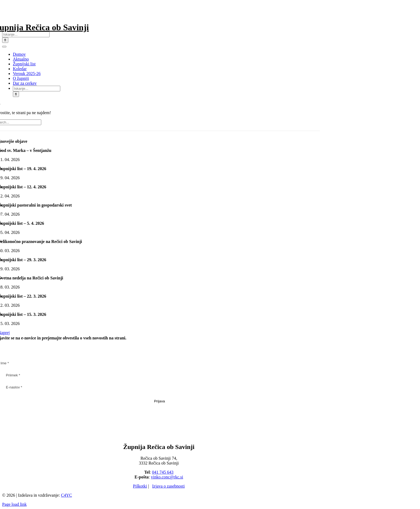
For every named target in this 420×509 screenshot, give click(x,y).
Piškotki (140, 486)
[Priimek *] (160, 375)
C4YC (67, 495)
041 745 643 (163, 472)
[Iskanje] (5, 40)
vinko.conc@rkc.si (167, 477)
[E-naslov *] (160, 387)
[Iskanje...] (26, 34)
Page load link (14, 504)
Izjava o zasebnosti (168, 486)
